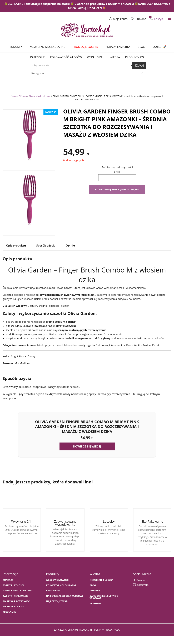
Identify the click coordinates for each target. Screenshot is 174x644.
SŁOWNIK (95, 591)
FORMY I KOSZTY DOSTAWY (18, 591)
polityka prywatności (107, 630)
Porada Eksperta (118, 47)
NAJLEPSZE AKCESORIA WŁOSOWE (65, 596)
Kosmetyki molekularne (47, 47)
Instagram (141, 585)
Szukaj (139, 66)
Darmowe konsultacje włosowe (104, 597)
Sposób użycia (46, 245)
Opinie (70, 245)
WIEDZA (115, 57)
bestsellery (53, 591)
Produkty (15, 47)
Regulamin (9, 612)
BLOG (93, 585)
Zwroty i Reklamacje (15, 596)
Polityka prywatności (16, 601)
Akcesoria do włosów (40, 96)
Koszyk (157, 19)
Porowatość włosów (66, 57)
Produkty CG (134, 57)
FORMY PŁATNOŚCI (13, 585)
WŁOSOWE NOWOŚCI (58, 580)
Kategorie (38, 57)
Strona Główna (19, 96)
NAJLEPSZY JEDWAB (57, 601)
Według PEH (96, 57)
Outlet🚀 (159, 47)
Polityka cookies (13, 607)
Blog (141, 47)
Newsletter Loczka (102, 580)
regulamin (85, 630)
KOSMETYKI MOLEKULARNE (61, 585)
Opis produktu (16, 245)
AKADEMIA (96, 604)
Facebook (141, 580)
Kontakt (8, 580)
